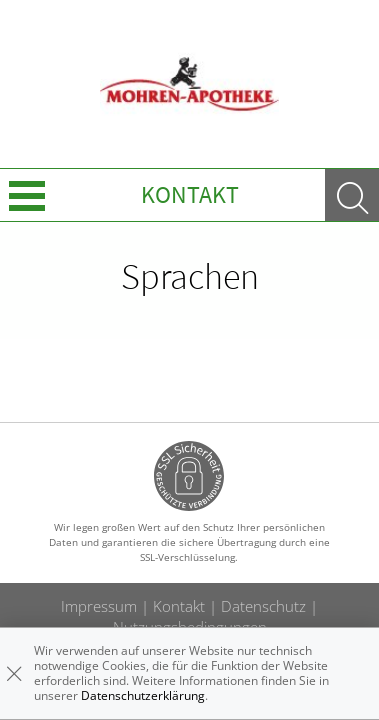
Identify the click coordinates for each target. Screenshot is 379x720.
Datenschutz (263, 606)
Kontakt (190, 194)
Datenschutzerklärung (143, 695)
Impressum (99, 606)
